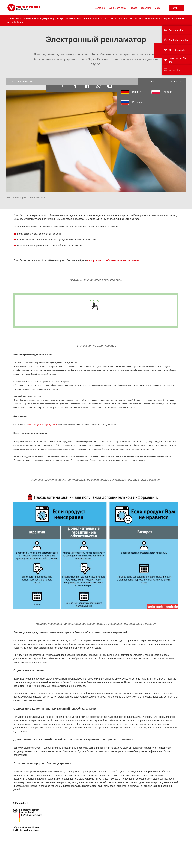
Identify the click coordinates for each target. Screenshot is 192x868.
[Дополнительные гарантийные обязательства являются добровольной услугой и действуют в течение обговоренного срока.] (84, 594)
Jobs (158, 8)
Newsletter (174, 70)
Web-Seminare (117, 8)
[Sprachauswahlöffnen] (174, 82)
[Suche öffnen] (165, 8)
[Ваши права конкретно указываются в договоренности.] (84, 568)
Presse (133, 8)
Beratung (100, 8)
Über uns (146, 8)
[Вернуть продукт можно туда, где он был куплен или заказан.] (144, 546)
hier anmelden (151, 18)
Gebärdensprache (178, 40)
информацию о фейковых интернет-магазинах (113, 260)
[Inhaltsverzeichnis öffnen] (72, 82)
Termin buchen (176, 30)
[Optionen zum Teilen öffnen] (150, 82)
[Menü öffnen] (177, 8)
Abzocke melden (177, 50)
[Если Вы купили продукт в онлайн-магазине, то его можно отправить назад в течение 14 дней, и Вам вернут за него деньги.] (144, 565)
